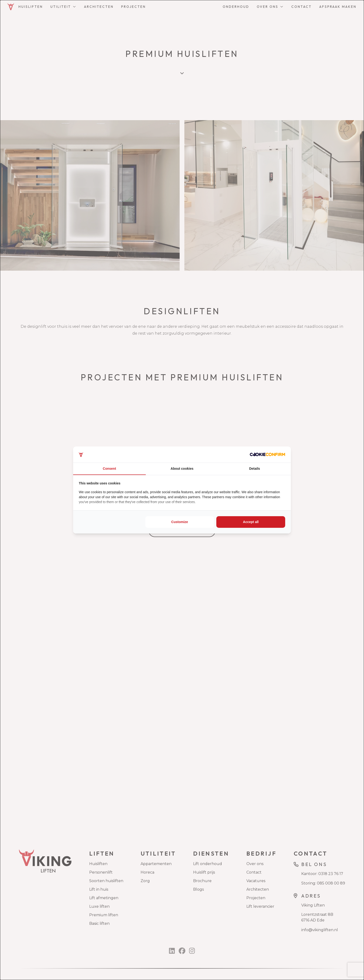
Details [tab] (255, 469)
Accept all (251, 522)
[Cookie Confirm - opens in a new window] (267, 454)
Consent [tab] (109, 469)
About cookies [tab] (182, 469)
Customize (180, 522)
